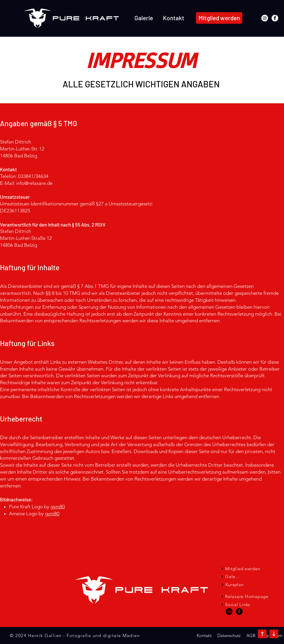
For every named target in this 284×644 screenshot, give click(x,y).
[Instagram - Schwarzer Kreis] (229, 611)
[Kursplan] (232, 585)
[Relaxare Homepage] (245, 596)
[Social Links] (235, 605)
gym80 (58, 507)
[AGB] (251, 635)
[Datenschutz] (229, 635)
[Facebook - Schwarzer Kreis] (239, 611)
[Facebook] (275, 18)
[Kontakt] (204, 635)
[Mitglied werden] (219, 18)
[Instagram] (265, 18)
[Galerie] (231, 576)
